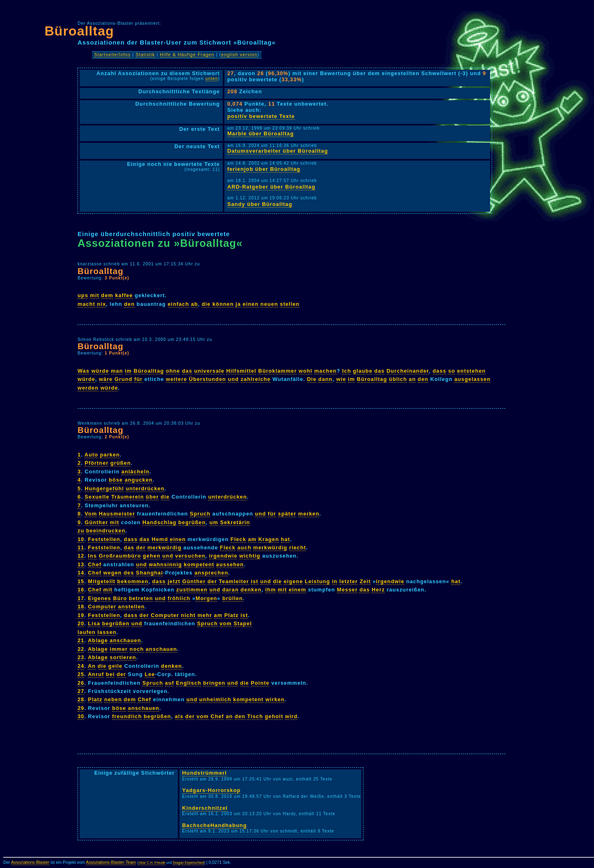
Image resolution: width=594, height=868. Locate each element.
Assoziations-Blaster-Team (111, 862)
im (128, 371)
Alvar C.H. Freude (152, 863)
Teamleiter (234, 581)
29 (81, 708)
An (92, 666)
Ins (92, 556)
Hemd (160, 539)
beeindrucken (106, 531)
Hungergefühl (104, 488)
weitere (176, 379)
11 (81, 548)
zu (81, 531)
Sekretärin (235, 522)
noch (137, 649)
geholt (274, 716)
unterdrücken (145, 488)
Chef (94, 564)
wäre (106, 379)
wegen (112, 573)
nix (101, 304)
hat (285, 539)
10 (81, 539)
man (117, 371)
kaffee (124, 295)
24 (81, 666)
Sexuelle (97, 497)
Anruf (96, 674)
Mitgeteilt (101, 581)
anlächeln (135, 472)
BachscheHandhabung (215, 825)
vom (225, 623)
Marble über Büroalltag (260, 134)
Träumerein (128, 497)
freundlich (127, 716)
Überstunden (207, 379)
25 (81, 674)
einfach (179, 304)
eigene (293, 581)
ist (255, 581)
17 (81, 598)
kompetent (199, 564)
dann (326, 379)
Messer (347, 590)
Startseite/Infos (112, 54)
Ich (346, 371)
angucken (139, 480)
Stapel (243, 623)
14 (81, 573)
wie (341, 379)
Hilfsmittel (242, 371)
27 (81, 691)
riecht (298, 548)
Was (84, 371)
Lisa (94, 623)
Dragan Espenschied (189, 863)
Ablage (98, 640)
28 (81, 699)
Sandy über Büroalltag (260, 204)
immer (119, 649)
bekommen (133, 581)
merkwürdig (164, 548)
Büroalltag (79, 31)
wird (291, 716)
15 (81, 581)
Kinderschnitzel (205, 808)
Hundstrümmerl (205, 773)
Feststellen (104, 539)
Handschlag (159, 522)
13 (81, 564)
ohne (173, 371)
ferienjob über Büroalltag (264, 169)
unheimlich (215, 699)
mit (94, 295)
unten (212, 79)
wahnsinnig (165, 564)
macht (86, 304)
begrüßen (192, 522)
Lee (150, 674)
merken (309, 514)
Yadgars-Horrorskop (212, 790)
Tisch (255, 716)
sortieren (123, 657)
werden (88, 388)
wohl (305, 371)
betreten (141, 598)
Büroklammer (278, 371)
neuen (269, 304)
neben (113, 699)
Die (312, 379)
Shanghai (149, 573)
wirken (275, 699)
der (141, 548)
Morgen (206, 598)
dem (107, 295)
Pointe (260, 683)
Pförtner (97, 463)
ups (83, 295)
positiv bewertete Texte (261, 116)
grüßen (121, 463)
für (139, 379)
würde (100, 371)
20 (81, 623)
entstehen (471, 371)
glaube (363, 371)
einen (250, 304)
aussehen (230, 564)
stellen (290, 304)
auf (170, 683)
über (152, 497)
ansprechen (211, 573)
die (206, 304)
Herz (378, 590)
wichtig (250, 556)
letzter (349, 581)
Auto (91, 455)
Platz (232, 615)
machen (325, 371)
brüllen (233, 598)
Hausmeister (117, 514)
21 (81, 640)
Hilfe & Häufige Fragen (187, 54)
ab (194, 304)
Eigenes (99, 598)
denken (251, 590)
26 (81, 683)
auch (244, 548)
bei (111, 674)
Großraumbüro (120, 556)
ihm (271, 590)
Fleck (238, 539)
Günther (96, 522)
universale (209, 371)
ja (238, 304)
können (223, 304)
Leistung (317, 581)
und (233, 379)
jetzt (174, 581)
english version (239, 54)
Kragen (269, 539)
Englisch (189, 683)
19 (81, 615)
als (179, 716)
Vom (91, 514)
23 (81, 657)
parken (110, 455)
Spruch (200, 514)
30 (81, 716)
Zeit (365, 581)
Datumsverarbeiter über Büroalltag (278, 151)
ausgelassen (472, 379)
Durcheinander (408, 371)
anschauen (125, 640)
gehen (152, 556)
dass (440, 371)
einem (297, 590)
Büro (120, 598)
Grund (124, 379)
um (214, 522)
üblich (398, 379)
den (130, 304)
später (287, 514)
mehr (205, 615)
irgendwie (223, 556)
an (412, 379)
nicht (189, 615)
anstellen (131, 607)
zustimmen (192, 590)
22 (81, 649)
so (451, 371)
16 (81, 590)
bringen (214, 683)
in (335, 581)
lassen (107, 632)
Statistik (145, 54)
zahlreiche (256, 379)
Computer (102, 607)
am (252, 539)
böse (116, 480)
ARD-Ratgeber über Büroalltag (271, 187)
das (187, 371)
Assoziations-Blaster (30, 862)
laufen (87, 632)
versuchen (190, 556)
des (129, 573)
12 (81, 556)
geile (115, 666)
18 (81, 607)
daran (231, 590)
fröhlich (179, 598)
